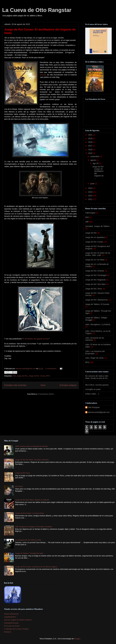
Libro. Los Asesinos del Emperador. (95, 352)
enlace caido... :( (92, 394)
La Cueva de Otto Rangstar (37, 10)
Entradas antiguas (68, 385)
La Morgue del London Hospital (16, 629)
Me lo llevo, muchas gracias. (97, 385)
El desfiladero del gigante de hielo (36, 339)
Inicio (43, 385)
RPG (48, 376)
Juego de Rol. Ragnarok (95, 280)
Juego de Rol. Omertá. (95, 271)
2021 (91, 135)
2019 (91, 138)
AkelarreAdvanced (11, 614)
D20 (14, 376)
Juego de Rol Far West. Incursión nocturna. (32, 460)
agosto (93, 160)
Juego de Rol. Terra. (94, 289)
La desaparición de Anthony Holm (28, 540)
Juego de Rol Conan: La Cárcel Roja (29, 513)
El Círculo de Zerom (12, 626)
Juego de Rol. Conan (37, 376)
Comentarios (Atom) (46, 394)
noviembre (95, 156)
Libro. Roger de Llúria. (95, 358)
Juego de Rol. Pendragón (96, 275)
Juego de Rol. (22, 376)
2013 (91, 192)
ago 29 (96, 163)
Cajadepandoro (10, 617)
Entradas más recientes (15, 385)
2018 (91, 142)
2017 (91, 146)
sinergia (43, 75)
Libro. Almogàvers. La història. (98, 324)
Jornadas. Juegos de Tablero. (98, 226)
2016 (91, 150)
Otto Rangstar (94, 407)
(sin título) (19, 486)
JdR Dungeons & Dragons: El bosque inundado (34, 527)
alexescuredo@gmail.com (99, 412)
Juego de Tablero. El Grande (97, 304)
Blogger (77, 639)
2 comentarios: (51, 369)
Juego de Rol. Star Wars (95, 284)
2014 (91, 188)
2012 (91, 196)
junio (93, 184)
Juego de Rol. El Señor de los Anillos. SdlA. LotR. (98, 254)
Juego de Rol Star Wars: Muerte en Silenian (32, 500)
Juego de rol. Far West (95, 260)
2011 (91, 199)
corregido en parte (93, 389)
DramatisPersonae (11, 623)
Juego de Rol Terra (23, 473)
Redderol (8, 632)
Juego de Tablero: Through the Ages (29, 553)
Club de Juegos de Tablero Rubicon (18, 620)
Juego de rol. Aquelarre (95, 237)
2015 (91, 153)
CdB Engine (90, 213)
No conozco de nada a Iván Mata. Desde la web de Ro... (97, 377)
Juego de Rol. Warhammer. (97, 300)
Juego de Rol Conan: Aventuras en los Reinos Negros (36, 567)
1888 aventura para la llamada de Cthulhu (31, 446)
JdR (87, 222)
